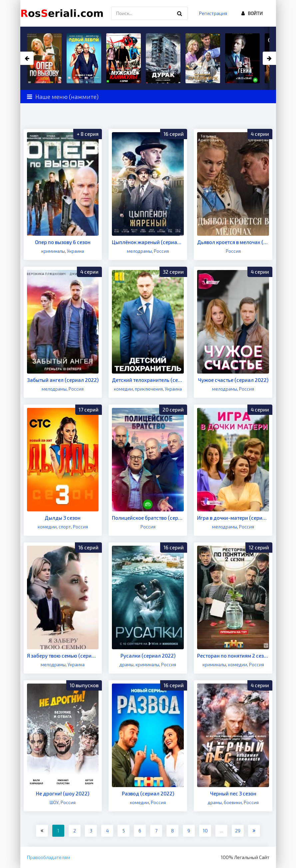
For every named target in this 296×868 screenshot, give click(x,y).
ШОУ (54, 802)
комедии (123, 389)
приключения (149, 389)
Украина (75, 251)
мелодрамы (139, 251)
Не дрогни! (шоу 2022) (63, 793)
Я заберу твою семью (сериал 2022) (63, 656)
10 (205, 831)
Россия (161, 251)
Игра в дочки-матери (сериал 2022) (233, 518)
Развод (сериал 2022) (148, 793)
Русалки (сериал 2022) (148, 656)
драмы (127, 665)
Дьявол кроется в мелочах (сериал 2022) (233, 242)
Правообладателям (48, 857)
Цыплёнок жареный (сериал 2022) (148, 242)
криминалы (53, 251)
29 (238, 831)
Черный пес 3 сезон (233, 793)
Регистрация (213, 13)
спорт (65, 527)
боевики (233, 802)
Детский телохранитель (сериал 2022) (148, 380)
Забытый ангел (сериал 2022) (63, 380)
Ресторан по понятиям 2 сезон (233, 656)
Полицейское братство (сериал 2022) (148, 518)
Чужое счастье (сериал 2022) (233, 380)
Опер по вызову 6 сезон (63, 242)
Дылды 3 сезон (63, 518)
